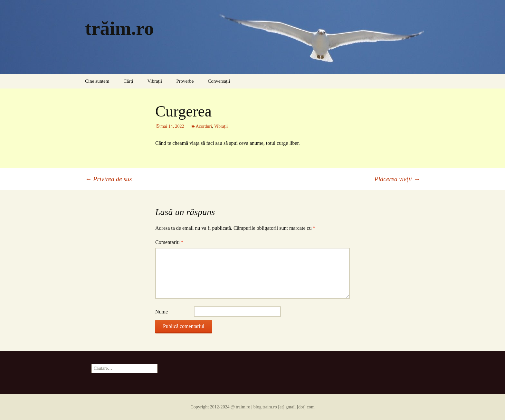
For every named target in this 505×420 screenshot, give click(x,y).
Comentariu (169, 242)
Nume (162, 312)
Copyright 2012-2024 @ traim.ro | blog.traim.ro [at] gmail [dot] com (252, 407)
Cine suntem (97, 81)
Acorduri (204, 126)
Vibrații (155, 81)
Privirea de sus (108, 179)
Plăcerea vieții (397, 179)
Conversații (219, 81)
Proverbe (185, 81)
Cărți (128, 81)
